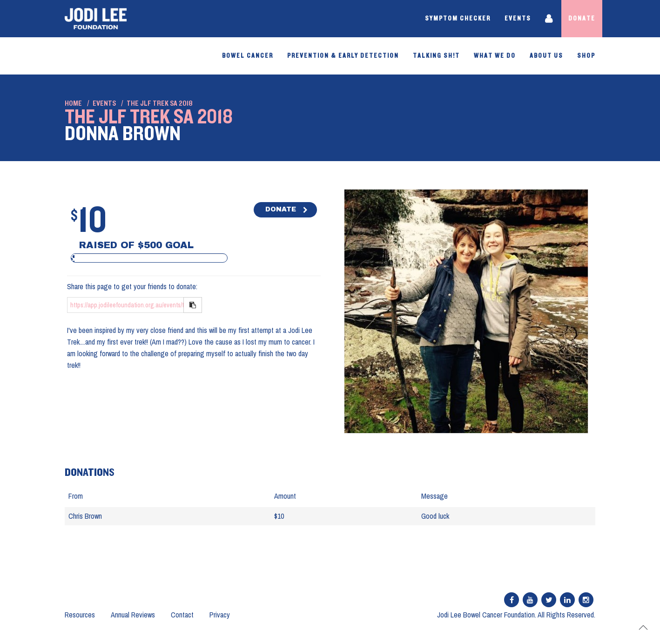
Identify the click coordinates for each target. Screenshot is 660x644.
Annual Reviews (133, 615)
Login (550, 19)
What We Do (495, 56)
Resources (80, 615)
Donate (582, 19)
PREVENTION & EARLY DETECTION (343, 56)
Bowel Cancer (248, 56)
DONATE (281, 209)
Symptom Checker (458, 19)
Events (518, 19)
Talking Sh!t (436, 56)
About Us (546, 56)
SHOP (586, 56)
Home (73, 103)
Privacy (220, 615)
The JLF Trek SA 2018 (160, 103)
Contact (182, 615)
